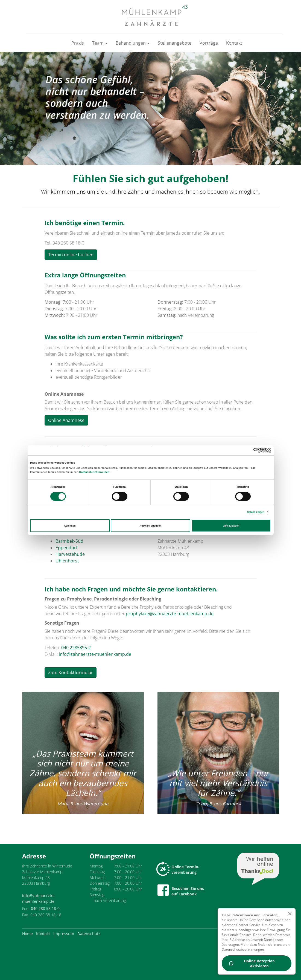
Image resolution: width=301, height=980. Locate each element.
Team (100, 43)
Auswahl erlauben (150, 526)
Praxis (78, 43)
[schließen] (290, 914)
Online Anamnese (66, 420)
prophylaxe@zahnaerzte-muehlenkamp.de (170, 614)
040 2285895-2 (76, 648)
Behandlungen (133, 43)
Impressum (64, 934)
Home (27, 934)
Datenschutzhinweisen (94, 472)
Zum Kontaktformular (71, 673)
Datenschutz (89, 934)
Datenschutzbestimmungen (243, 949)
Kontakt (234, 43)
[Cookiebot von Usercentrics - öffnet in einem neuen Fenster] (247, 450)
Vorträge (209, 43)
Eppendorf (66, 548)
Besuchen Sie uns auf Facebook (181, 890)
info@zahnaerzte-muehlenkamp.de (95, 654)
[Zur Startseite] (155, 16)
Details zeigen (256, 512)
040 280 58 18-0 (45, 908)
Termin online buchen (71, 255)
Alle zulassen (231, 526)
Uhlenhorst (67, 561)
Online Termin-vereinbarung (179, 870)
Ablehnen (70, 526)
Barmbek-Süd (69, 541)
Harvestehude (70, 554)
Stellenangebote (175, 43)
